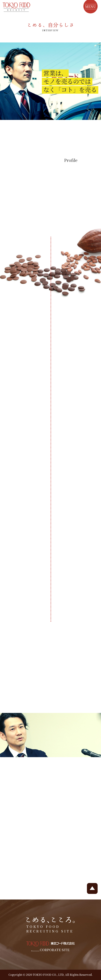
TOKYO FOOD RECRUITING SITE (50, 925)
